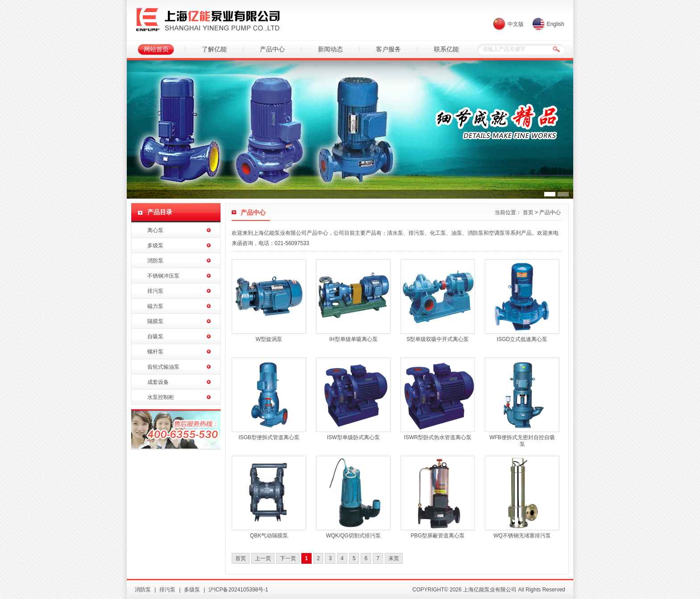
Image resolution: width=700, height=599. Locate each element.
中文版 (516, 24)
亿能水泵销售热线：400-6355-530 (176, 430)
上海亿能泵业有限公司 (208, 20)
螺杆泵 (155, 352)
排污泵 (155, 291)
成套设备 (158, 382)
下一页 (288, 558)
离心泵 (155, 230)
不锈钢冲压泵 (163, 276)
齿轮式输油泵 (163, 367)
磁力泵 (155, 306)
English (556, 24)
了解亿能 (214, 49)
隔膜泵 (155, 321)
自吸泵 (155, 337)
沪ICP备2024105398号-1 (238, 590)
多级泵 (155, 245)
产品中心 (272, 49)
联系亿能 (446, 49)
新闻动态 (330, 49)
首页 (528, 212)
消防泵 (155, 261)
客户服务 (388, 49)
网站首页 (156, 49)
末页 (394, 558)
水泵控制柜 (161, 397)
